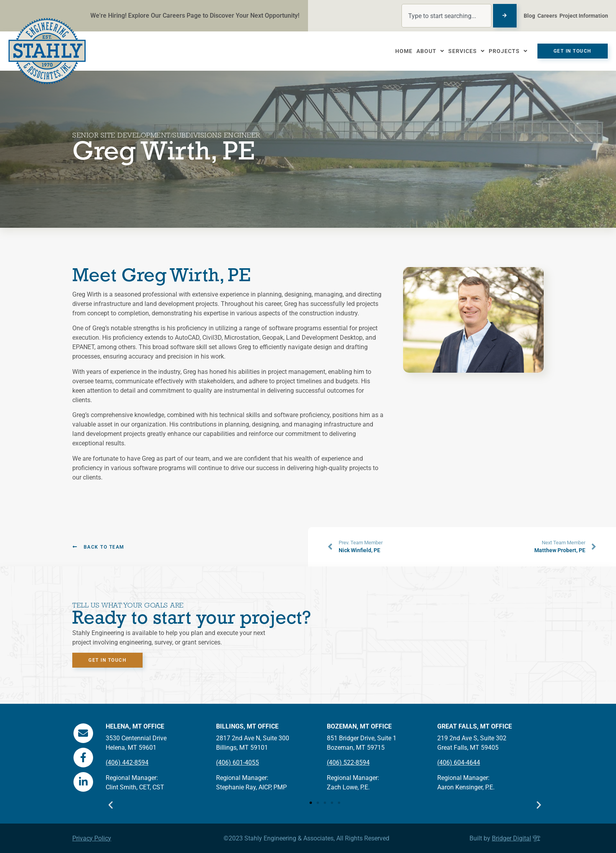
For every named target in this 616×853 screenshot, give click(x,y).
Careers (547, 16)
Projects (505, 51)
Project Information (584, 16)
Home (400, 51)
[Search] (505, 16)
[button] (111, 805)
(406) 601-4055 (237, 762)
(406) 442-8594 (127, 762)
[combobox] (446, 16)
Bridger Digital (511, 838)
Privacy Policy (92, 838)
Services (463, 51)
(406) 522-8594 (348, 762)
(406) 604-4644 (459, 762)
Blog (529, 16)
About (427, 51)
